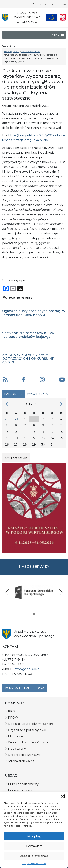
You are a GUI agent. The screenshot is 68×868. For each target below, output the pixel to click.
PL (34, 4)
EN (40, 4)
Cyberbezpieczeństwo (24, 755)
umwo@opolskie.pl (26, 669)
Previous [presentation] (7, 592)
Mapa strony (17, 749)
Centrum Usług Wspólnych (28, 742)
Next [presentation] (61, 592)
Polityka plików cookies (34, 863)
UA (64, 4)
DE (46, 4)
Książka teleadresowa (25, 688)
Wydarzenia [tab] (37, 394)
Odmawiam (34, 846)
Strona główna (11, 52)
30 (16, 419)
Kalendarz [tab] (13, 394)
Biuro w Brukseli (20, 790)
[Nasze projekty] (51, 17)
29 (7, 419)
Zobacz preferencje (34, 856)
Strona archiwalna (21, 761)
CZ (52, 4)
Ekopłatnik (16, 736)
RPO (11, 711)
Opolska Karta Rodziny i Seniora (31, 724)
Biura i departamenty (23, 784)
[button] (63, 796)
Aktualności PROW (31, 52)
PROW (13, 718)
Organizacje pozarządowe (27, 730)
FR (58, 4)
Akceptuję (34, 836)
